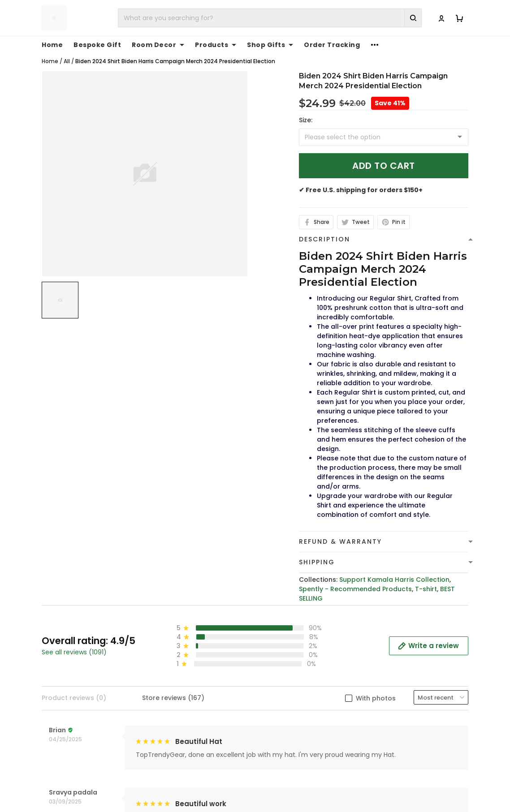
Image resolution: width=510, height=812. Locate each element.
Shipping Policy (286, 666)
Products (216, 45)
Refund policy (285, 680)
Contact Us (391, 653)
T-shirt (426, 589)
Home (52, 45)
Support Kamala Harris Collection (394, 580)
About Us (387, 639)
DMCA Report (365, 782)
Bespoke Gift (97, 45)
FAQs (381, 666)
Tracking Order (397, 680)
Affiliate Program (400, 694)
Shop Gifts (270, 45)
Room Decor (158, 45)
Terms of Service (290, 653)
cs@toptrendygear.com (201, 676)
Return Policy (283, 694)
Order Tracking (332, 45)
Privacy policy (285, 639)
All (67, 61)
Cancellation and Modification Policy (293, 713)
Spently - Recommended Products (355, 589)
